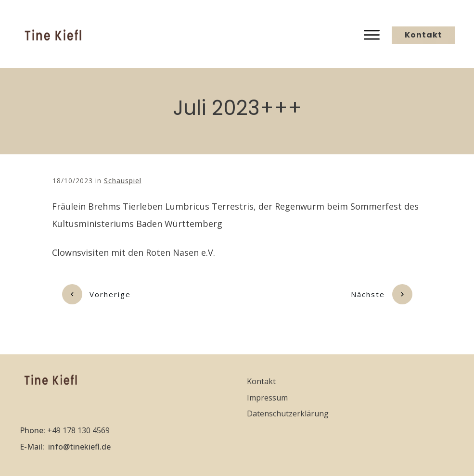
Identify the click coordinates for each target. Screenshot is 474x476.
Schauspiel (123, 181)
